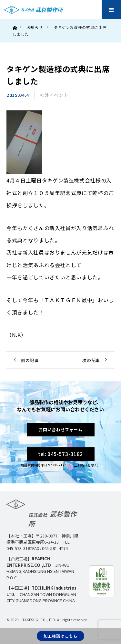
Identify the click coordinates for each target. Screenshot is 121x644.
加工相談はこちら (61, 636)
